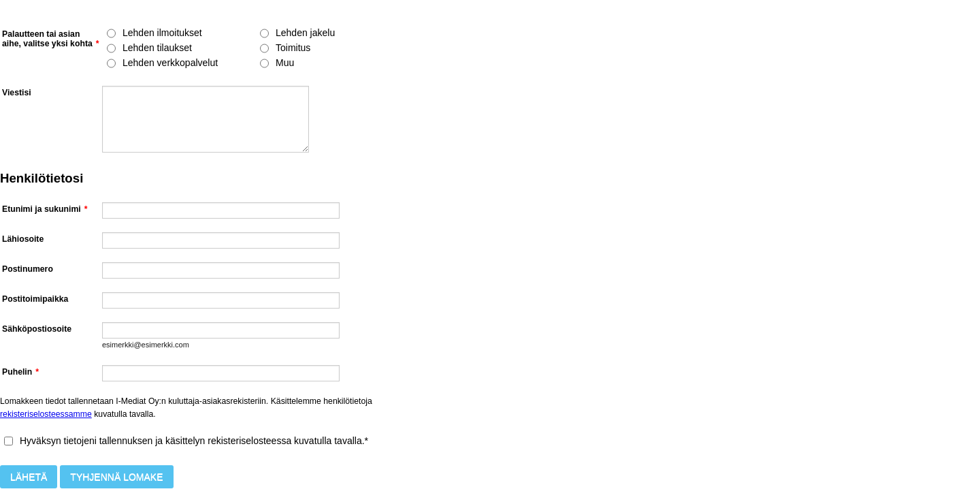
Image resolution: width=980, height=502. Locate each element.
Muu (285, 63)
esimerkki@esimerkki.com (146, 345)
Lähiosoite (23, 239)
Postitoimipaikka (35, 299)
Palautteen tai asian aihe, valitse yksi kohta (51, 39)
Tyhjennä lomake (116, 477)
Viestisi (17, 93)
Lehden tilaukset (157, 48)
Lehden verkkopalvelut (170, 63)
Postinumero (28, 269)
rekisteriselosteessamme (46, 414)
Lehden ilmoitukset (162, 33)
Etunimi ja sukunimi (45, 209)
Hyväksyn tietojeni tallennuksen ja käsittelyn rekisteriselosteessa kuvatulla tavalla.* (194, 441)
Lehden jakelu (305, 33)
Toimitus (293, 48)
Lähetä (29, 477)
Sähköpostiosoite (37, 329)
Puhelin (20, 372)
